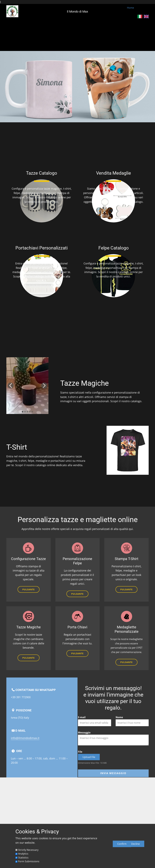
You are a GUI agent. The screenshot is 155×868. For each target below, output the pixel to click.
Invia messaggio (113, 773)
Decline (135, 844)
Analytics (23, 854)
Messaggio (84, 733)
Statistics (23, 858)
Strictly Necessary (28, 850)
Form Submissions (29, 861)
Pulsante (29, 589)
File (80, 752)
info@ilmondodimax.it (25, 738)
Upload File (89, 757)
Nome (119, 717)
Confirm (122, 844)
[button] (11, 386)
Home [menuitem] (130, 8)
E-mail (82, 717)
